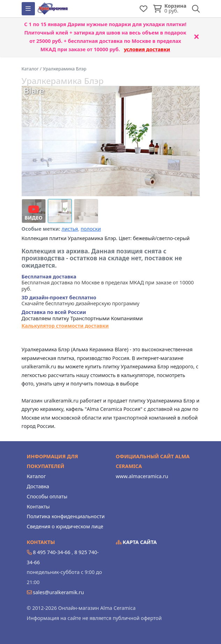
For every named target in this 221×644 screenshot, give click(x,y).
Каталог (36, 476)
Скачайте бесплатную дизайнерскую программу (81, 301)
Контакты (38, 507)
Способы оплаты (47, 496)
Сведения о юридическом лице (65, 526)
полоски (91, 229)
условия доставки (147, 49)
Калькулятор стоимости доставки (65, 326)
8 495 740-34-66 (51, 552)
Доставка (38, 486)
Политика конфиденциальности (66, 516)
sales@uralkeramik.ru (58, 592)
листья (70, 229)
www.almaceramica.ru (142, 476)
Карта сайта (137, 542)
